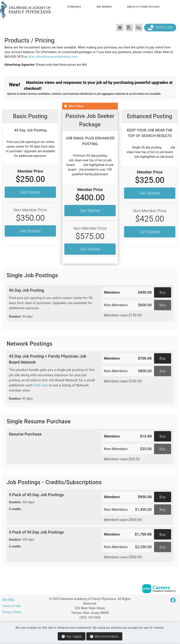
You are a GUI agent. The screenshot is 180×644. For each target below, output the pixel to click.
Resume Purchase (25, 434)
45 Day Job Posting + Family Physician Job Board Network (52, 378)
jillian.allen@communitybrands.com (53, 57)
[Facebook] (173, 600)
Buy (163, 292)
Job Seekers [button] (104, 7)
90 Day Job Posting (52, 303)
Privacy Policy (12, 612)
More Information (104, 636)
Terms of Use (11, 606)
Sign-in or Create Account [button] (143, 7)
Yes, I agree (72, 636)
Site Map (8, 600)
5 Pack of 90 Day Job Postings (52, 539)
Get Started (30, 192)
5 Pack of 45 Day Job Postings (52, 502)
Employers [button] (74, 7)
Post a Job (160, 28)
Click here (41, 385)
